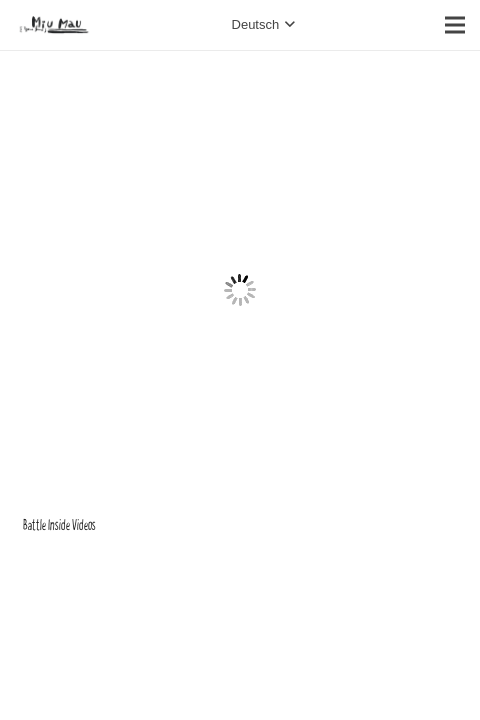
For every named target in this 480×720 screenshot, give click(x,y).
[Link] (54, 25)
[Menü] (455, 25)
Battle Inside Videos (59, 525)
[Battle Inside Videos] (240, 85)
